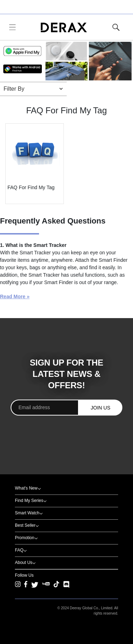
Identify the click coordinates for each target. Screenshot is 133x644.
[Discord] (66, 584)
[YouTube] (46, 588)
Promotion (25, 538)
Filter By (14, 89)
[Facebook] (26, 588)
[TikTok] (56, 588)
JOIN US (101, 408)
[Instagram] (18, 588)
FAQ (19, 550)
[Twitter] (35, 584)
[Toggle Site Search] (116, 27)
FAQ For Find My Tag (31, 187)
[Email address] (45, 408)
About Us (24, 563)
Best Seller (25, 525)
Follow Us (24, 575)
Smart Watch (27, 513)
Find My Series (29, 501)
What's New (26, 488)
